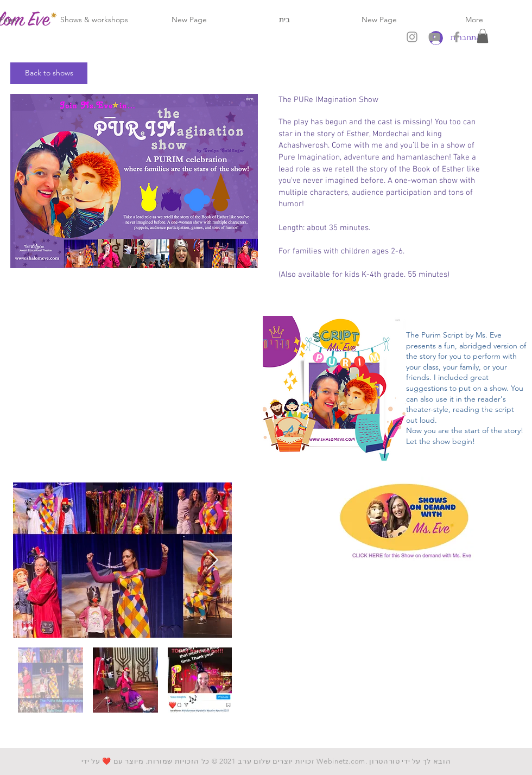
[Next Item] (213, 560)
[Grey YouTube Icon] (434, 37)
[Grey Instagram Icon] (412, 37)
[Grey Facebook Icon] (457, 37)
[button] (483, 36)
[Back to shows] (49, 73)
